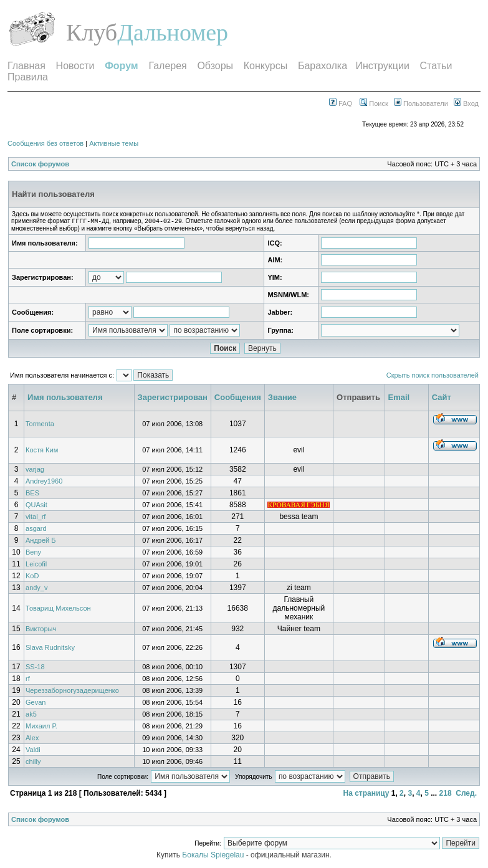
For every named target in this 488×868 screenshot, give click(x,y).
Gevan (36, 703)
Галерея (167, 66)
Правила (28, 77)
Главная (26, 66)
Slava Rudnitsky (50, 649)
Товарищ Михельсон (58, 609)
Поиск (374, 103)
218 (446, 794)
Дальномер (173, 32)
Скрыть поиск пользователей (433, 376)
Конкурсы (266, 66)
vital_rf (36, 518)
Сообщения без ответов (45, 143)
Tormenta (40, 425)
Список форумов (40, 164)
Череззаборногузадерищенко (72, 692)
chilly (33, 763)
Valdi (33, 751)
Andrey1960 (44, 482)
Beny (33, 553)
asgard (36, 530)
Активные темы (114, 143)
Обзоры (215, 66)
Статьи (436, 66)
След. (466, 794)
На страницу (366, 794)
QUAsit (36, 506)
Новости (75, 66)
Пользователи (421, 103)
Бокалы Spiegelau (214, 856)
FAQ (341, 103)
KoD (32, 577)
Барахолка (323, 66)
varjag (35, 470)
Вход (466, 103)
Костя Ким (42, 451)
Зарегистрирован (173, 398)
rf (28, 680)
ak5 (31, 715)
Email (399, 398)
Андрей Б (41, 541)
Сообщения (238, 398)
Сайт (442, 398)
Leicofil (36, 565)
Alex (32, 739)
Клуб (92, 32)
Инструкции (382, 66)
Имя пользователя (65, 398)
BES (32, 494)
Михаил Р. (41, 727)
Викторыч (41, 630)
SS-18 (35, 668)
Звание (282, 398)
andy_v (36, 589)
